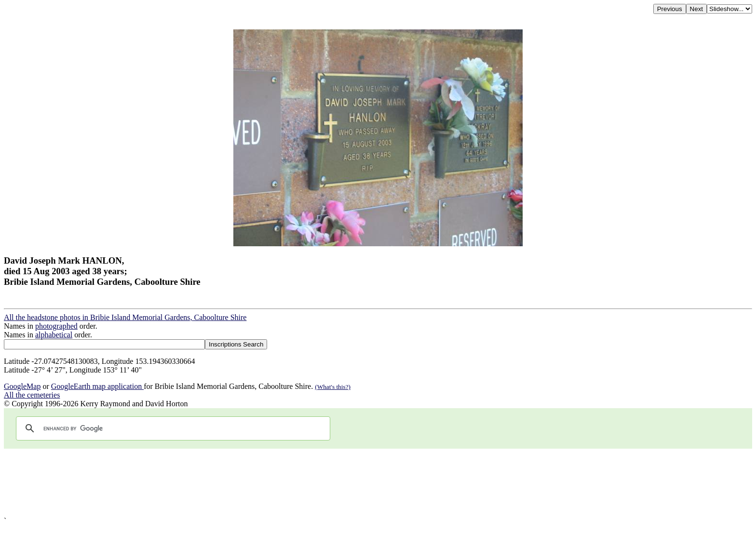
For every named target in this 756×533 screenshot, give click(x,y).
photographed (56, 326)
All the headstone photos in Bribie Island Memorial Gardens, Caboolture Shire (125, 317)
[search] (172, 428)
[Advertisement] (293, 483)
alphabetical (54, 335)
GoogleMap (22, 386)
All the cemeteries (32, 395)
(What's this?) (333, 387)
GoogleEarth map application (97, 386)
